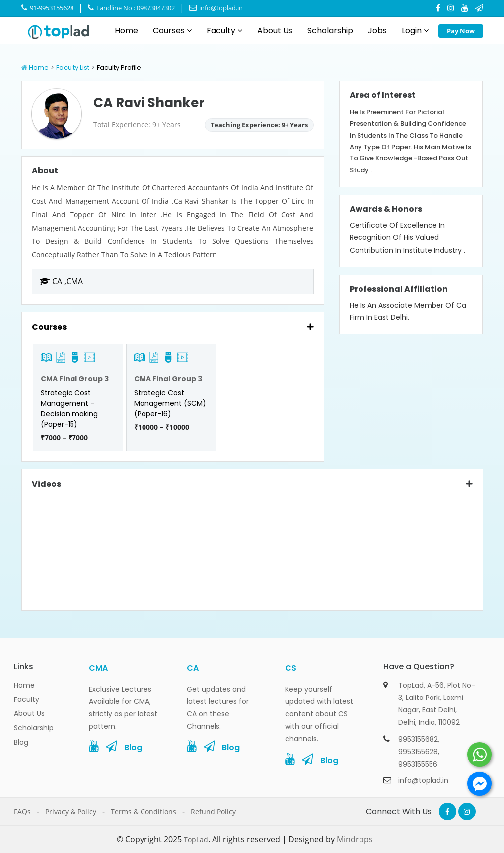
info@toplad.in (216, 8)
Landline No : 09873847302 (131, 8)
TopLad (196, 839)
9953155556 (418, 764)
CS (291, 668)
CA (193, 668)
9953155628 (418, 752)
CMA (98, 668)
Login (415, 31)
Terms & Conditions (144, 812)
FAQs (22, 812)
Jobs (377, 31)
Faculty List (73, 67)
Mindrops (355, 839)
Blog (21, 742)
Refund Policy (213, 812)
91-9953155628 (47, 8)
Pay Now (461, 31)
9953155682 (418, 739)
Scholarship (330, 31)
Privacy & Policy (71, 812)
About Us (275, 31)
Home (126, 31)
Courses (172, 31)
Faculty (224, 31)
